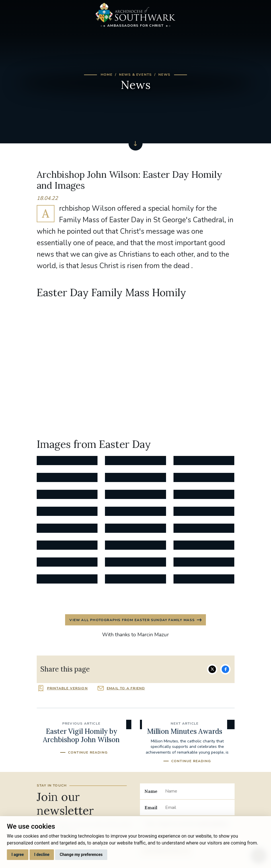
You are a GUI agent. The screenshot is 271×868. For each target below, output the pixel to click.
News (164, 75)
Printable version (67, 688)
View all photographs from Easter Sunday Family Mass (132, 620)
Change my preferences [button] (81, 855)
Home (107, 75)
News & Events (135, 75)
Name (151, 791)
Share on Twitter (212, 669)
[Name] (197, 791)
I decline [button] (42, 855)
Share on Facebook (225, 669)
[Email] (197, 807)
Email (151, 807)
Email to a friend (126, 688)
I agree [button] (18, 855)
